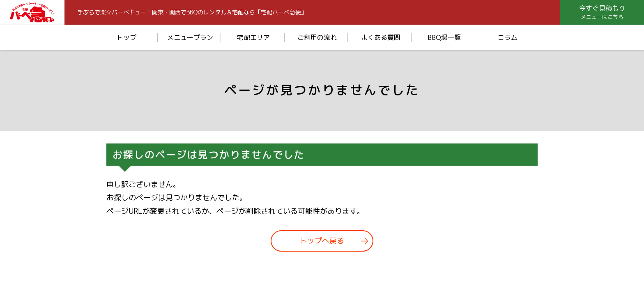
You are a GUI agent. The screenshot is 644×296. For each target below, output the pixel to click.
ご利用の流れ (317, 37)
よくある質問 (381, 37)
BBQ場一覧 (444, 37)
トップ (126, 37)
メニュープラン (190, 37)
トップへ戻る (322, 241)
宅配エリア (253, 37)
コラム (508, 37)
